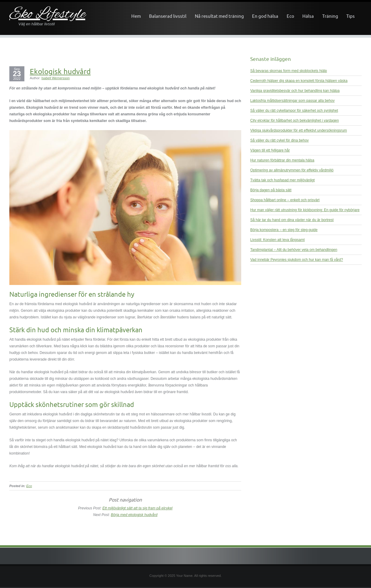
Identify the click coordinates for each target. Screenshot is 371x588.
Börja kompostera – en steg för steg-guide (284, 230)
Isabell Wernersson (56, 78)
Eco (290, 16)
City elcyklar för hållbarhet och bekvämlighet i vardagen (295, 120)
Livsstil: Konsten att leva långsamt (277, 240)
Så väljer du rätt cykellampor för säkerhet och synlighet (294, 111)
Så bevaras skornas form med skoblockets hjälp (289, 71)
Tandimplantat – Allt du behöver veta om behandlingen (294, 250)
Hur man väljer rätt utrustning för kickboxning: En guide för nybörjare (305, 210)
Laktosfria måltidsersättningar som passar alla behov (292, 101)
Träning (330, 16)
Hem (136, 16)
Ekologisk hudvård (60, 71)
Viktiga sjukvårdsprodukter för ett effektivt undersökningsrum (299, 130)
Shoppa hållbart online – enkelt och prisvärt (285, 200)
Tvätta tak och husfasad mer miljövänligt (282, 180)
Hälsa (308, 16)
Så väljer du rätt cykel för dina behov (279, 140)
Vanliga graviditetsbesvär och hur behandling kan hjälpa (295, 91)
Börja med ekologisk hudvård (134, 515)
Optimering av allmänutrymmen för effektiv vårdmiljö (292, 170)
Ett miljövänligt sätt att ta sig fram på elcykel (137, 508)
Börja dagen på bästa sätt (271, 190)
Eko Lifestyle (47, 15)
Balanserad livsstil (168, 16)
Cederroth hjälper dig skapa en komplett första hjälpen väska (299, 81)
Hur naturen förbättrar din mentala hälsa (282, 160)
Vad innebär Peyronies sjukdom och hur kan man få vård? (297, 260)
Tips (351, 16)
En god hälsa (265, 16)
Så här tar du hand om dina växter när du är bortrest (292, 220)
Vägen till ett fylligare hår (270, 150)
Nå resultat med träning (219, 16)
